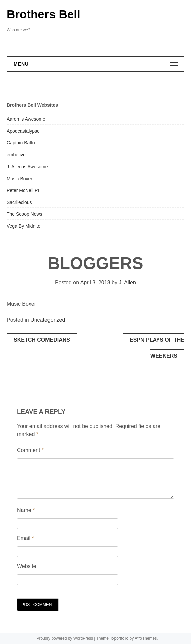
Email (26, 538)
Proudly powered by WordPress (65, 638)
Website (27, 566)
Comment (30, 450)
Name (26, 510)
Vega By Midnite (24, 226)
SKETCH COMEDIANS (42, 340)
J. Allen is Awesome (27, 167)
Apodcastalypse (23, 131)
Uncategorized (48, 320)
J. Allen (127, 282)
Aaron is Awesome (26, 119)
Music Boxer (20, 179)
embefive (16, 155)
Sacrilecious (19, 202)
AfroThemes (146, 638)
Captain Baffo (21, 143)
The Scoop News (25, 214)
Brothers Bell (43, 14)
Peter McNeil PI (23, 190)
